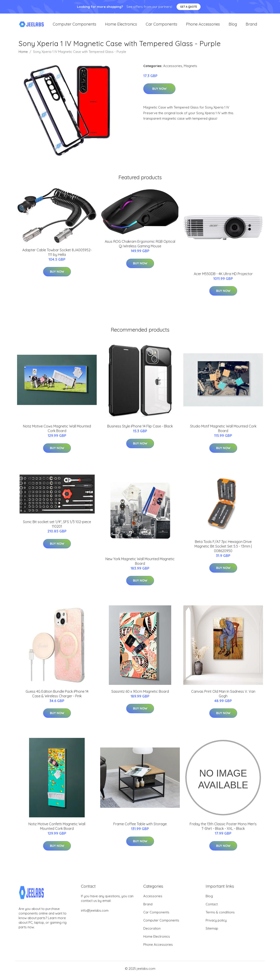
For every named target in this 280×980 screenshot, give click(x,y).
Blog (233, 26)
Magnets (190, 70)
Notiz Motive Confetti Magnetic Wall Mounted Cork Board (57, 830)
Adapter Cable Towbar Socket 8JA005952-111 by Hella (57, 256)
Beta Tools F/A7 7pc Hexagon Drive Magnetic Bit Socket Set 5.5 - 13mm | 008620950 (223, 550)
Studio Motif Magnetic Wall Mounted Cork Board (223, 432)
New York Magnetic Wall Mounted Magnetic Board (140, 565)
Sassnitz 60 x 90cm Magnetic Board (140, 695)
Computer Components (74, 26)
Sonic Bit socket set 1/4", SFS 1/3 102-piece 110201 (57, 528)
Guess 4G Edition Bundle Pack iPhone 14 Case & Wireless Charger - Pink (57, 697)
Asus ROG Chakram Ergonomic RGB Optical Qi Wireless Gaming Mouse (140, 248)
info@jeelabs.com (95, 914)
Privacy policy (216, 924)
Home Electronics (121, 26)
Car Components (161, 26)
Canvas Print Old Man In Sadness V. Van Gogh (223, 697)
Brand (251, 26)
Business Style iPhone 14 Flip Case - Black (140, 430)
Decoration (152, 932)
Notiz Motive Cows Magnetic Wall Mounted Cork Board (57, 432)
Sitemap (212, 932)
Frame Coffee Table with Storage (140, 828)
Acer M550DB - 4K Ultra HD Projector (223, 277)
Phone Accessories (203, 26)
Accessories (173, 70)
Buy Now (159, 93)
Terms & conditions (220, 916)
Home (23, 55)
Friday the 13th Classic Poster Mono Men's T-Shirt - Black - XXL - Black (223, 830)
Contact (212, 908)
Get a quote (189, 7)
